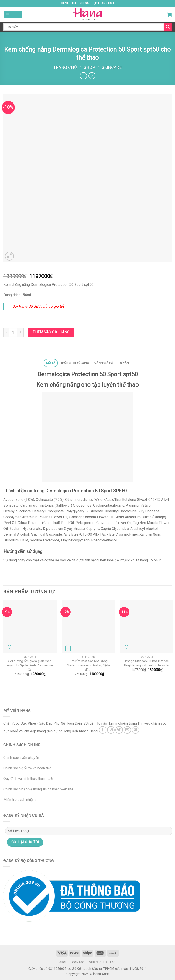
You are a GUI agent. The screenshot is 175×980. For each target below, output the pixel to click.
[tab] (51, 363)
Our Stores (98, 962)
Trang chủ (65, 67)
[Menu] (13, 14)
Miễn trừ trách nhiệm (19, 800)
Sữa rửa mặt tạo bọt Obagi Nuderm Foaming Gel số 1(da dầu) (88, 665)
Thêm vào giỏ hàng (51, 332)
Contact (79, 962)
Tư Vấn (124, 363)
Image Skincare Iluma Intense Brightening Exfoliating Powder (147, 663)
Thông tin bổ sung (75, 363)
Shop (89, 67)
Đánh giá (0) (104, 363)
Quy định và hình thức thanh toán (29, 779)
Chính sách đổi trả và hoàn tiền (27, 768)
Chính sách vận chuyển (21, 758)
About (64, 962)
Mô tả (51, 363)
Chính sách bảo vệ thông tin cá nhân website (38, 789)
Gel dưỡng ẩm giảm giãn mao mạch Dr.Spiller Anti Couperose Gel (30, 665)
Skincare (112, 67)
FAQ (113, 962)
